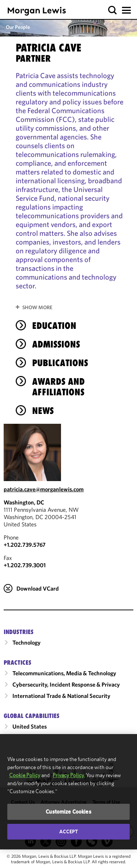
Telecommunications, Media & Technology (64, 673)
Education (54, 326)
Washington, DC (24, 502)
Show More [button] (37, 307)
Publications (60, 363)
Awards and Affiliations (58, 387)
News (43, 411)
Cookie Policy (25, 775)
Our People (18, 27)
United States (30, 726)
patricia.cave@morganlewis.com (44, 489)
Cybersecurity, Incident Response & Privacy (66, 684)
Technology (26, 642)
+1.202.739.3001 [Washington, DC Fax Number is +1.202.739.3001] (25, 565)
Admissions (56, 344)
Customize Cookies (68, 812)
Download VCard (38, 588)
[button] (113, 10)
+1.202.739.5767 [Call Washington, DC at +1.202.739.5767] (25, 545)
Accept (69, 831)
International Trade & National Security (61, 696)
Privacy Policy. (69, 775)
